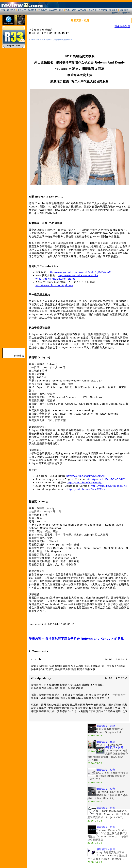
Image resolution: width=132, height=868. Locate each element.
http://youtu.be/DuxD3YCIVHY (106, 479)
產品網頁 (103, 10)
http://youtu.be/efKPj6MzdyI (85, 482)
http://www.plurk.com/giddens (54, 285)
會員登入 (116, 13)
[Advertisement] (36, 759)
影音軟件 (32, 10)
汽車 (68, 10)
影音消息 (11, 10)
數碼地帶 (43, 10)
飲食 (74, 10)
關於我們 (124, 10)
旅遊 (61, 10)
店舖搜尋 (93, 10)
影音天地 (22, 10)
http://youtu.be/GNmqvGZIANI (85, 476)
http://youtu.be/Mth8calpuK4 (109, 486)
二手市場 (82, 10)
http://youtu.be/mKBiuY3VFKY (86, 489)
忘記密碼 (126, 13)
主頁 (3, 10)
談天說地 (53, 10)
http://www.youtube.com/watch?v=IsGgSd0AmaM (80, 272)
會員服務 (113, 10)
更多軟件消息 (122, 26)
